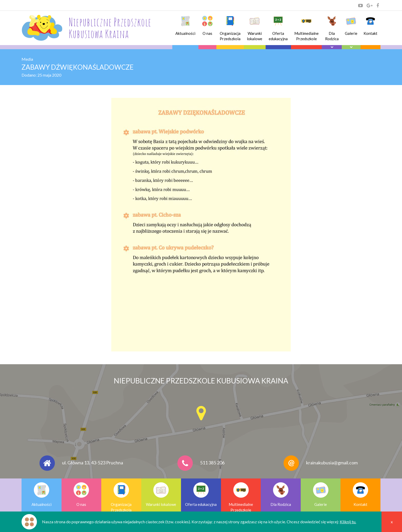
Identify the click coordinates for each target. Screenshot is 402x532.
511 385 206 (212, 463)
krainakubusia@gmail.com (332, 463)
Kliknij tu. (348, 522)
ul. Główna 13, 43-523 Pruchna (93, 463)
